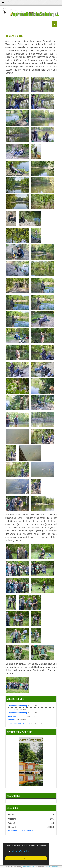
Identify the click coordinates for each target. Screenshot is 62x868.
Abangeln (12, 720)
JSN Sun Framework (51, 867)
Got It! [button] (26, 858)
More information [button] (21, 851)
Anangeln (12, 709)
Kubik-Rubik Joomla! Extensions (21, 831)
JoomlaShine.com (28, 867)
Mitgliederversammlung (17, 706)
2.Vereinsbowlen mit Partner (19, 723)
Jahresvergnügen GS (16, 716)
